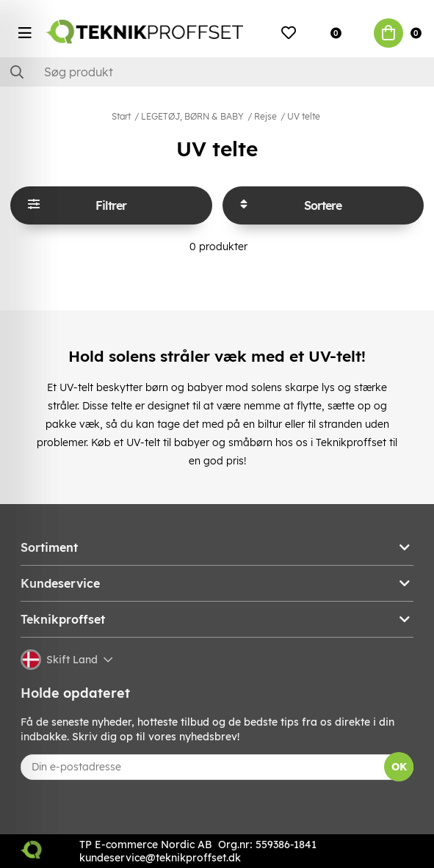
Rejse (265, 116)
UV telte (304, 116)
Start (121, 116)
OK (399, 767)
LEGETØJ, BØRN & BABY (192, 116)
